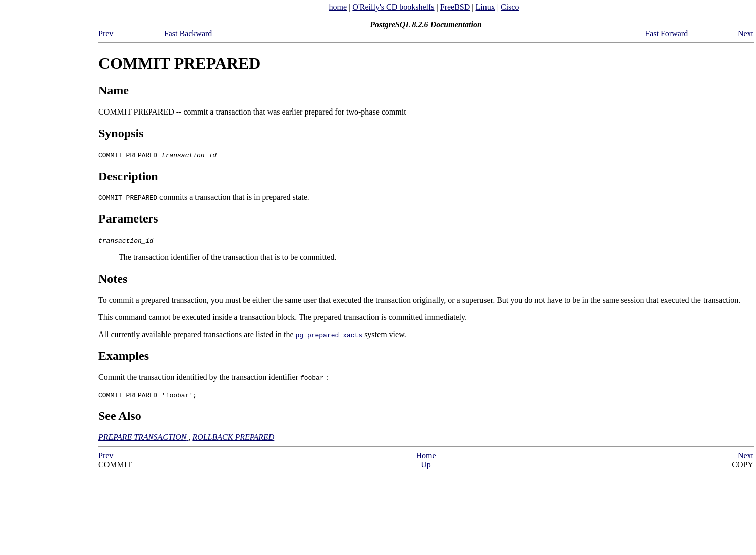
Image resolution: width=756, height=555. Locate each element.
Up (426, 464)
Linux (485, 7)
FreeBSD (455, 7)
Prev (106, 34)
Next (746, 34)
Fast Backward (188, 34)
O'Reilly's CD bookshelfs (393, 7)
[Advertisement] (45, 274)
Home (426, 455)
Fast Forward (666, 34)
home (338, 7)
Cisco (510, 7)
